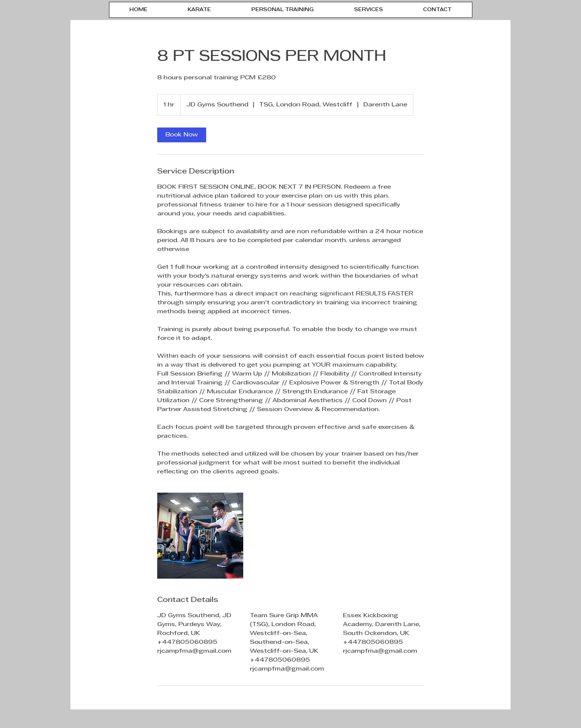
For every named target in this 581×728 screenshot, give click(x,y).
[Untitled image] (200, 536)
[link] (182, 135)
